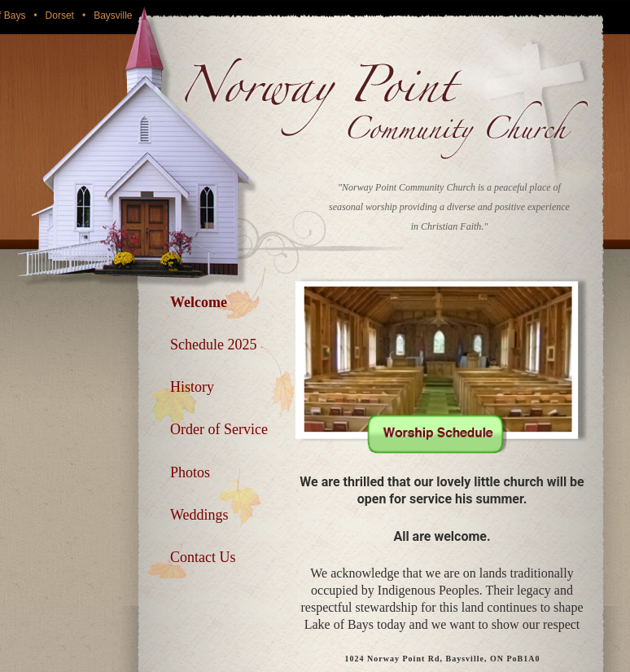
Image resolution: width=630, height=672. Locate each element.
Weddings (199, 515)
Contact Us (203, 557)
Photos (190, 472)
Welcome (199, 302)
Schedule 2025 (213, 345)
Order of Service (219, 429)
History (192, 387)
